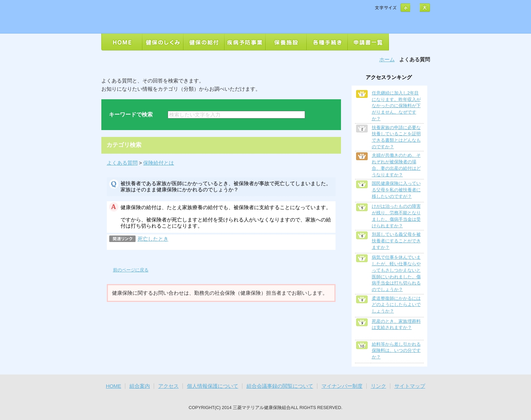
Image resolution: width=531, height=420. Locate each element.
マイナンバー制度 (342, 386)
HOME (113, 386)
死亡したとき (153, 239)
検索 (323, 115)
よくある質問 (122, 163)
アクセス (168, 386)
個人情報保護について (213, 386)
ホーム (387, 60)
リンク (378, 386)
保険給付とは (159, 163)
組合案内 (140, 386)
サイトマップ (410, 386)
